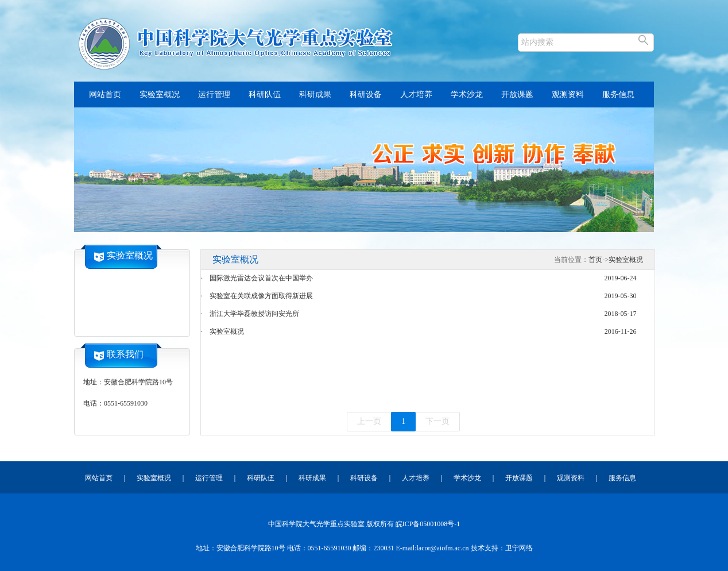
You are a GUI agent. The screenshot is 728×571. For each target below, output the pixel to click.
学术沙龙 (467, 94)
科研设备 (366, 94)
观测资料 (568, 94)
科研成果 (315, 94)
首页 (595, 260)
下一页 (437, 421)
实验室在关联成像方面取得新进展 (261, 296)
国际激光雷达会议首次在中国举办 (261, 278)
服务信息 (618, 94)
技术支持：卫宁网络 (502, 548)
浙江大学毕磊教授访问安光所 (254, 314)
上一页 (369, 421)
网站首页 (105, 94)
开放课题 (517, 94)
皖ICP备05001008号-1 (428, 524)
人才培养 (416, 94)
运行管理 (214, 94)
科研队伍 (265, 94)
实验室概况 (160, 94)
